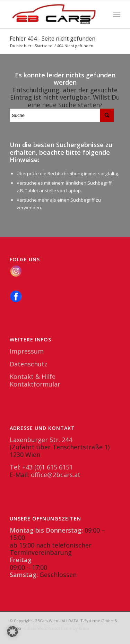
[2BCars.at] (54, 14)
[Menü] (117, 14)
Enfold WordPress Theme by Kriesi (57, 628)
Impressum (27, 351)
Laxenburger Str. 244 (41, 440)
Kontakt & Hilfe (33, 376)
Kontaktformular (35, 384)
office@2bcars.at (56, 475)
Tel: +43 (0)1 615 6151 (41, 467)
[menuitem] (117, 14)
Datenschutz (29, 364)
